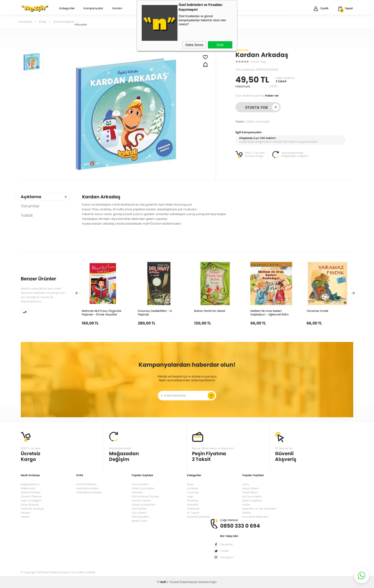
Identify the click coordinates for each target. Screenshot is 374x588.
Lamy (246, 484)
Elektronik (193, 509)
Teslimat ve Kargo (32, 509)
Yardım (117, 9)
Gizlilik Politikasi (86, 484)
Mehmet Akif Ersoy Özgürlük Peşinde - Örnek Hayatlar (102, 313)
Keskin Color (140, 521)
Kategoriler (67, 9)
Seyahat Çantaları (199, 517)
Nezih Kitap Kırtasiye (35, 8)
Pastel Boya (250, 492)
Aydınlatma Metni (88, 488)
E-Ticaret (173, 582)
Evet (220, 45)
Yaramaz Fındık (317, 311)
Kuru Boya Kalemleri (255, 517)
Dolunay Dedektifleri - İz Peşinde (155, 313)
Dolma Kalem (140, 484)
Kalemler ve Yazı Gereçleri (259, 509)
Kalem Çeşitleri (252, 500)
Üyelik (321, 9)
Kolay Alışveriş (30, 505)
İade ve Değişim (31, 500)
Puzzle (246, 505)
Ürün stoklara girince (257, 95)
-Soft (162, 582)
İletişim (26, 513)
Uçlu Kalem (139, 513)
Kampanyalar (93, 9)
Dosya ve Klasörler (144, 505)
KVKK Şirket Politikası (89, 492)
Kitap (190, 484)
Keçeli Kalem (251, 488)
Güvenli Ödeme (31, 496)
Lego (190, 496)
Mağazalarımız (30, 484)
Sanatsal (193, 505)
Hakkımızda (28, 488)
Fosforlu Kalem (141, 500)
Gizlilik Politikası (31, 492)
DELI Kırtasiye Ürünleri (145, 496)
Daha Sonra (194, 45)
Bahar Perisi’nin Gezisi (210, 311)
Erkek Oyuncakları (143, 488)
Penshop (193, 500)
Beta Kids (242, 50)
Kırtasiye (192, 488)
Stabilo (247, 513)
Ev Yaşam (193, 513)
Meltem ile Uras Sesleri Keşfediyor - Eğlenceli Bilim (270, 313)
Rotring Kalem (141, 517)
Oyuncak (193, 492)
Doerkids (137, 492)
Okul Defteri (139, 509)
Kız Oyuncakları (252, 496)
